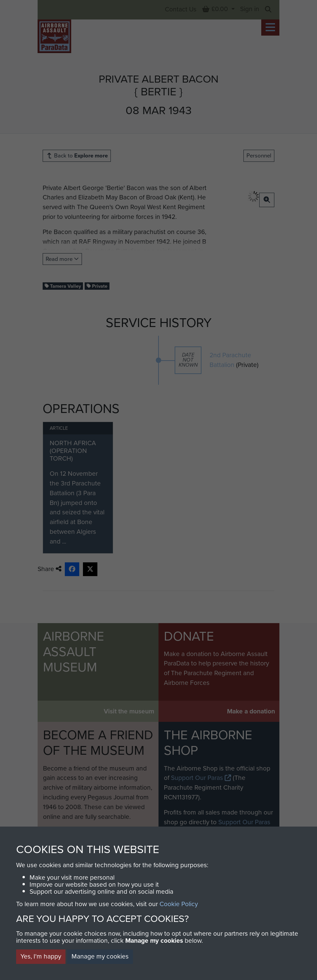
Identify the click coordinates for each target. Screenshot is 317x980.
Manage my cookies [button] (100, 956)
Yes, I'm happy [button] (41, 956)
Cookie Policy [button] (179, 904)
